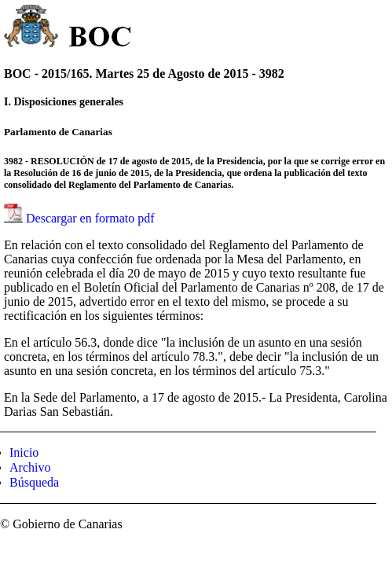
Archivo (30, 467)
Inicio (24, 452)
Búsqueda (34, 482)
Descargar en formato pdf (90, 218)
